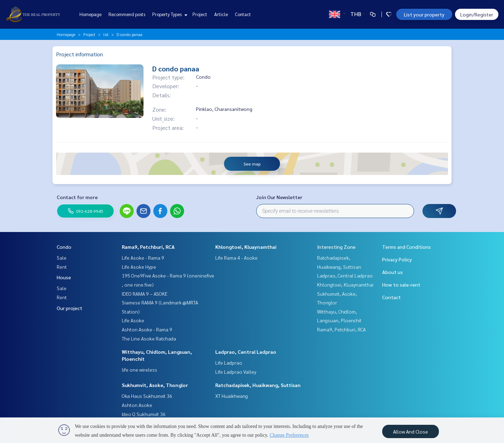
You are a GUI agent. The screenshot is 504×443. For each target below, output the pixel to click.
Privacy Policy (397, 259)
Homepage (90, 14)
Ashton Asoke (137, 405)
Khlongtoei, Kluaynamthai (246, 247)
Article (221, 14)
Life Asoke (133, 320)
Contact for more (77, 197)
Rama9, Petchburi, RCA (148, 247)
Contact (243, 14)
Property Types (169, 14)
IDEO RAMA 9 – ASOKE (145, 294)
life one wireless (139, 370)
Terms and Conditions (407, 247)
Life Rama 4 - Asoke (236, 258)
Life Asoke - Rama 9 (143, 258)
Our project (69, 308)
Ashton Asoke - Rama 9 (147, 329)
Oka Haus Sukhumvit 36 (147, 396)
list (106, 34)
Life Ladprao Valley (236, 372)
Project (200, 14)
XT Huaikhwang (232, 396)
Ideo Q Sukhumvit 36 (144, 414)
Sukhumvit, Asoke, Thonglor (155, 385)
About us (393, 272)
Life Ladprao (229, 363)
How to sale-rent (401, 284)
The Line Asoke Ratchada (149, 338)
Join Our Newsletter (279, 197)
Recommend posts (127, 14)
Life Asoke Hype (139, 267)
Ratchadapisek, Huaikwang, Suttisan (258, 385)
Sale (62, 258)
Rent (62, 267)
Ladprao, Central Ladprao (246, 352)
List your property (424, 14)
